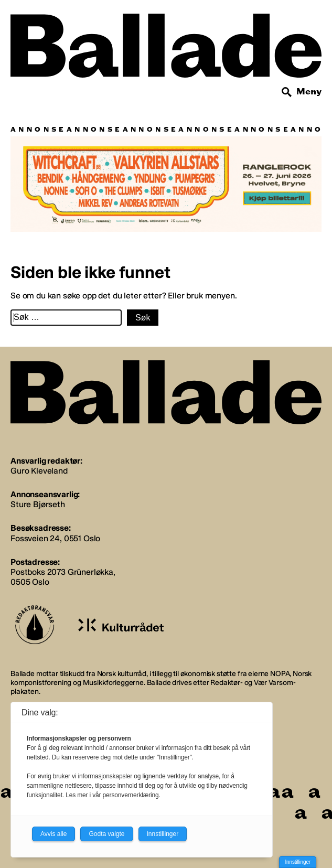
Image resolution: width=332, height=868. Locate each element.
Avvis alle (53, 834)
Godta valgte (106, 834)
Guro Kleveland (39, 471)
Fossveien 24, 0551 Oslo (55, 538)
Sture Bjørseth (38, 504)
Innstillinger (298, 862)
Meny (309, 92)
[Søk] (287, 92)
